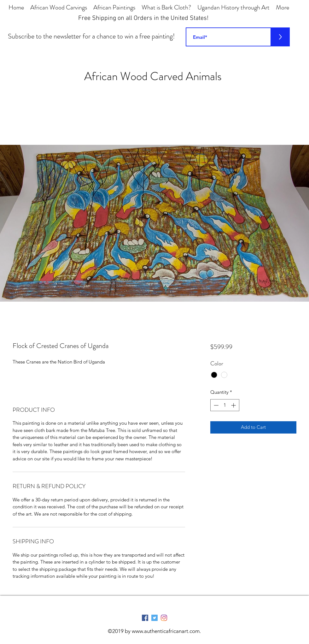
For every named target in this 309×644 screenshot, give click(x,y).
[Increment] (234, 405)
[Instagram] (164, 618)
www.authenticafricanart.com (166, 631)
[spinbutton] (225, 405)
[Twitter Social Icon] (154, 618)
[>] (280, 37)
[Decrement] (216, 405)
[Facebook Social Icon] (145, 618)
